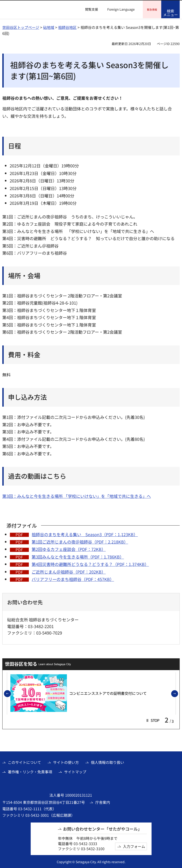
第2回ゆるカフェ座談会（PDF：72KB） (69, 548)
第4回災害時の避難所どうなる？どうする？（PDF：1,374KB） (90, 563)
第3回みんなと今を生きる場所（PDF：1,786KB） (78, 556)
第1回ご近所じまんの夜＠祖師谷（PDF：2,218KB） (80, 541)
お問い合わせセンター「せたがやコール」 (102, 828)
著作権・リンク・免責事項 (30, 771)
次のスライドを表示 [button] (178, 693)
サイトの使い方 (66, 762)
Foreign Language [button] (121, 9)
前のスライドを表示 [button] (11, 693)
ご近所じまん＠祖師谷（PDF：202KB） (69, 571)
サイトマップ (75, 771)
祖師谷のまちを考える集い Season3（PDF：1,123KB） (85, 534)
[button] (89, 9)
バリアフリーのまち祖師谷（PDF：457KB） (73, 578)
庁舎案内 (103, 801)
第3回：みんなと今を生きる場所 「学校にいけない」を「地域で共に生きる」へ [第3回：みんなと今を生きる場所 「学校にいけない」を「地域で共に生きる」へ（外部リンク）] (77, 495)
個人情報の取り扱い (107, 762)
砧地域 (49, 27)
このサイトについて (24, 762)
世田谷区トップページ (21, 27)
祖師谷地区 (67, 27)
